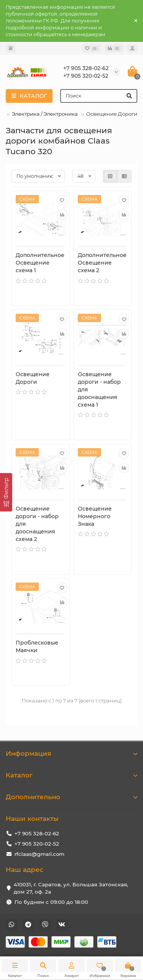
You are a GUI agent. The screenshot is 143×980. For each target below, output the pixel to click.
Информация (71, 753)
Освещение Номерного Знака (95, 516)
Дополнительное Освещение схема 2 (102, 263)
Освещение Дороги (33, 378)
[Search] (99, 96)
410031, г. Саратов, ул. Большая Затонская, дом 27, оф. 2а (71, 888)
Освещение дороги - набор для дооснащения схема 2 (37, 524)
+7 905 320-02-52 (37, 844)
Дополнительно (71, 797)
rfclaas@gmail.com (39, 854)
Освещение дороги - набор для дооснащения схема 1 (99, 389)
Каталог (71, 775)
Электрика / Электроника (45, 114)
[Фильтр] (6, 492)
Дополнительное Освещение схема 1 (40, 263)
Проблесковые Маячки (37, 646)
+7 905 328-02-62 (37, 833)
